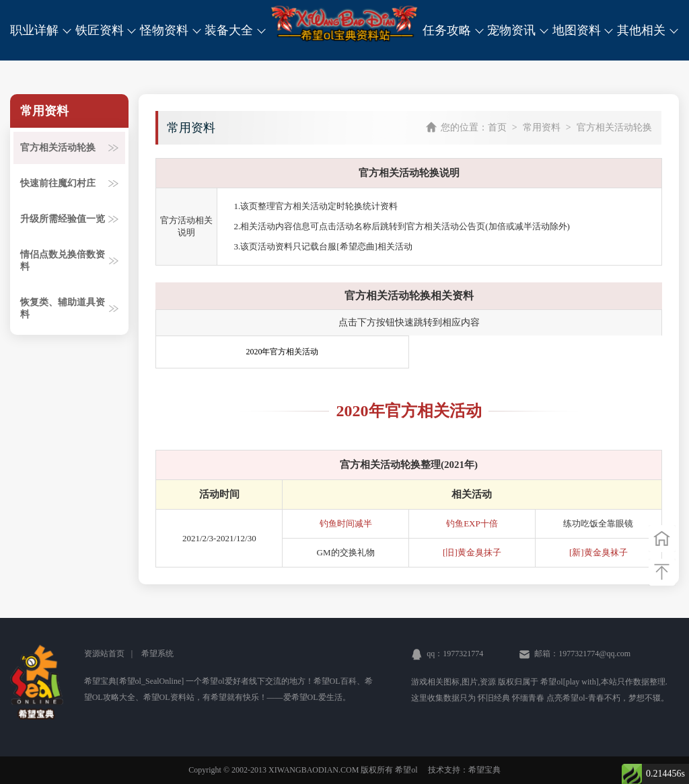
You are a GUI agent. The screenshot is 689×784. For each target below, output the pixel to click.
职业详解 (41, 30)
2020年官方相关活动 (282, 352)
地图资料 (583, 30)
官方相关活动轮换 (69, 148)
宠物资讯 (518, 30)
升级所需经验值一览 (69, 219)
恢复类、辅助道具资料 (69, 308)
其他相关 (648, 30)
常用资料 (542, 127)
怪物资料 (171, 30)
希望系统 (157, 654)
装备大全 (235, 30)
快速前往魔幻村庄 (69, 183)
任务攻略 (454, 30)
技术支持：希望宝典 (464, 770)
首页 (497, 127)
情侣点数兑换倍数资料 (69, 261)
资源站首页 (104, 654)
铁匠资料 (106, 30)
